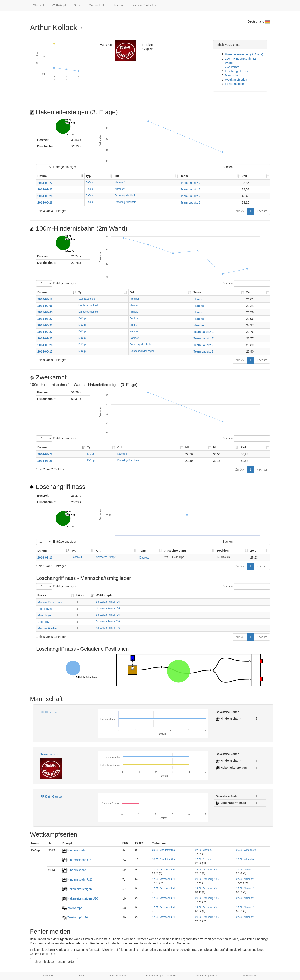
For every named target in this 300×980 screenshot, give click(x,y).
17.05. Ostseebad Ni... (165, 870)
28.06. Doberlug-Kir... (207, 870)
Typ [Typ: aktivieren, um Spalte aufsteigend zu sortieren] (88, 176)
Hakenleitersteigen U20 (80, 898)
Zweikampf (232, 67)
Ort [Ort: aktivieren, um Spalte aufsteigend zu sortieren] (117, 176)
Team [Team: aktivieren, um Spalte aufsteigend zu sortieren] (184, 176)
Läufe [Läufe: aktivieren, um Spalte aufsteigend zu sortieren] (80, 595)
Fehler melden (234, 84)
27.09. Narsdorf (245, 870)
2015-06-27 (45, 319)
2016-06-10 (45, 558)
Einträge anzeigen (56, 167)
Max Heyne (45, 615)
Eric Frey (43, 622)
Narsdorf (120, 182)
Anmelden (48, 976)
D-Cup (89, 182)
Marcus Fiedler (47, 628)
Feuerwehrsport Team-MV (161, 976)
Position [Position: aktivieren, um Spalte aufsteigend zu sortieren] (223, 551)
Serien (78, 5)
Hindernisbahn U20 (78, 860)
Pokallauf (77, 557)
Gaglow (144, 558)
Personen (120, 5)
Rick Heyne (45, 609)
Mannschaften (98, 5)
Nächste (262, 211)
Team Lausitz (49, 754)
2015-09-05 (45, 306)
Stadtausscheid (87, 299)
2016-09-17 (45, 299)
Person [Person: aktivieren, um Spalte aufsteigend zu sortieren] (42, 595)
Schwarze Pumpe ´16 (108, 602)
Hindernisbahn (74, 850)
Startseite (39, 5)
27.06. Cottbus (203, 850)
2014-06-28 (45, 196)
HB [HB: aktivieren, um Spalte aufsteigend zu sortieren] (187, 447)
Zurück (240, 211)
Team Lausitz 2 (190, 183)
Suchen (246, 167)
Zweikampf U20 (75, 917)
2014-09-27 (45, 183)
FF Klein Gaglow (51, 796)
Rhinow (134, 305)
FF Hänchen (49, 712)
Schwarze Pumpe (106, 557)
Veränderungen (118, 976)
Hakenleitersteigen (77, 889)
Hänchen (135, 299)
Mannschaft (233, 75)
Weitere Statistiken (146, 5)
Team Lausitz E (204, 332)
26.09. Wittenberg (246, 850)
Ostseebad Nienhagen (142, 351)
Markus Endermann (50, 602)
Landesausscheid (88, 305)
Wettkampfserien (236, 80)
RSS (82, 976)
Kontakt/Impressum (207, 976)
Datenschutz (250, 976)
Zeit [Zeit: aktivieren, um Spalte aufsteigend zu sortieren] (244, 176)
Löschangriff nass (236, 71)
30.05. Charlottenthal (164, 850)
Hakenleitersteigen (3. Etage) (244, 54)
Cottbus (134, 318)
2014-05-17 (45, 351)
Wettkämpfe (60, 5)
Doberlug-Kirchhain (126, 196)
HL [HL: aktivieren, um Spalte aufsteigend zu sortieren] (215, 447)
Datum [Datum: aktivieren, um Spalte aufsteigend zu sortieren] (42, 176)
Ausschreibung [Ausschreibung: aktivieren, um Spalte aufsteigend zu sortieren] (175, 551)
